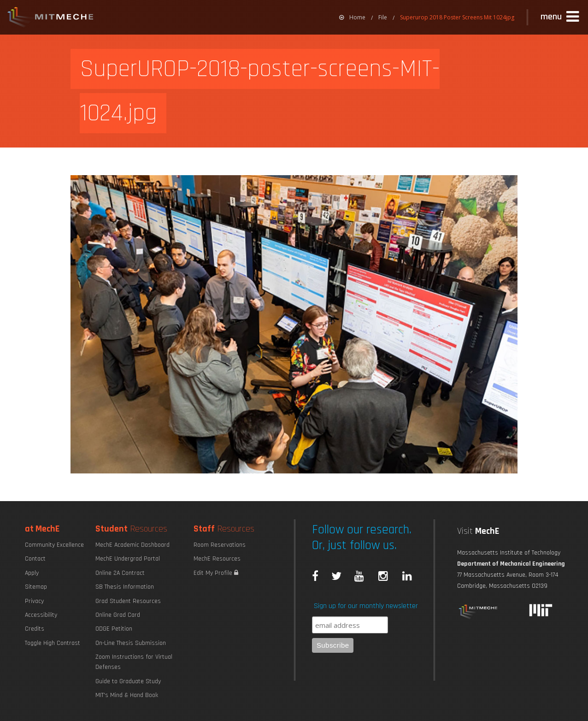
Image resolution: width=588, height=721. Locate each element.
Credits (35, 629)
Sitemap (36, 587)
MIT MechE (51, 18)
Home (352, 17)
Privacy (34, 601)
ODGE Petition (114, 629)
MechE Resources (217, 559)
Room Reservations (220, 545)
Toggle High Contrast (53, 643)
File (383, 17)
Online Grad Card (118, 615)
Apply (32, 573)
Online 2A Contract (120, 573)
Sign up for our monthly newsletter (366, 606)
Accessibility (41, 615)
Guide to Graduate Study (128, 681)
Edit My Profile (216, 573)
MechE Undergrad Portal (128, 559)
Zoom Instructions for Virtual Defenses (134, 662)
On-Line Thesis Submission (131, 643)
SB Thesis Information (125, 587)
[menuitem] (352, 17)
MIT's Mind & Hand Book (127, 695)
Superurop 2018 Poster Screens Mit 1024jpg (457, 17)
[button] (561, 17)
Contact (35, 559)
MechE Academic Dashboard (132, 545)
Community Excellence (54, 545)
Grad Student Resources (128, 601)
